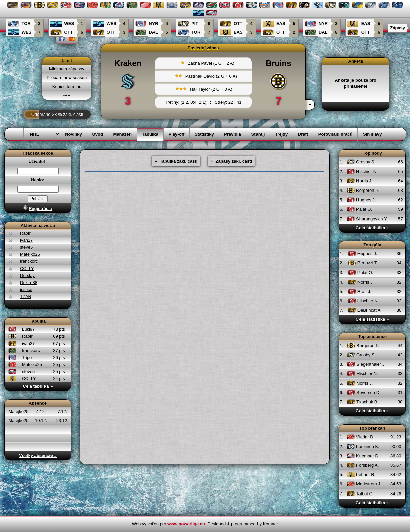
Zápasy (397, 28)
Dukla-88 (29, 282)
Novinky (73, 134)
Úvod (97, 134)
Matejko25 (30, 254)
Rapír (25, 233)
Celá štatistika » (372, 228)
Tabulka (150, 134)
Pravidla (233, 134)
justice (26, 289)
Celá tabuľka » (38, 386)
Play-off (177, 134)
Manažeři (123, 134)
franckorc (29, 261)
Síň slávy (372, 134)
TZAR (26, 296)
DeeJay (27, 275)
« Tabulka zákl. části (176, 161)
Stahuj (258, 134)
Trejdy (281, 134)
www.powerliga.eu (186, 524)
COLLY (27, 268)
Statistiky (204, 134)
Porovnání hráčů (336, 134)
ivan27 (26, 240)
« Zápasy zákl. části (231, 161)
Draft (303, 134)
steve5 (26, 247)
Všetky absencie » (38, 455)
